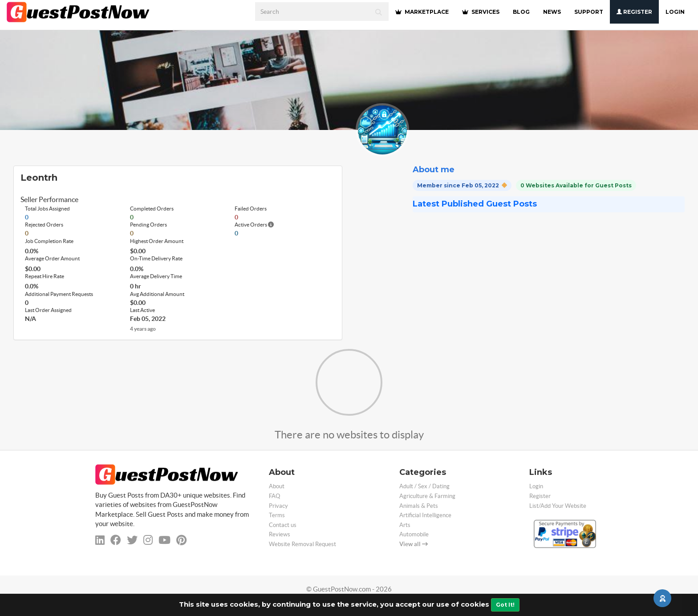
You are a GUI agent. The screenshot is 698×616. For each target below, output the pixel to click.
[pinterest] (181, 540)
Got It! (505, 605)
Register (634, 12)
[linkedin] (100, 540)
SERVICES (481, 12)
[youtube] (164, 540)
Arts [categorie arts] (405, 525)
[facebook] (116, 540)
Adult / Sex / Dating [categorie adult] (424, 486)
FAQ (274, 496)
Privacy (278, 506)
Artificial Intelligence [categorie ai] (425, 515)
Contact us (283, 525)
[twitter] (132, 540)
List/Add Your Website (558, 506)
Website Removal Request (302, 544)
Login (675, 12)
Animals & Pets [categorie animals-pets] (419, 506)
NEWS (552, 12)
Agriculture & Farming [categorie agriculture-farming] (427, 496)
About (277, 486)
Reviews (280, 534)
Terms (277, 515)
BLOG (521, 12)
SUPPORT (589, 12)
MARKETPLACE (422, 12)
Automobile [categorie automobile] (414, 534)
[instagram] (148, 540)
